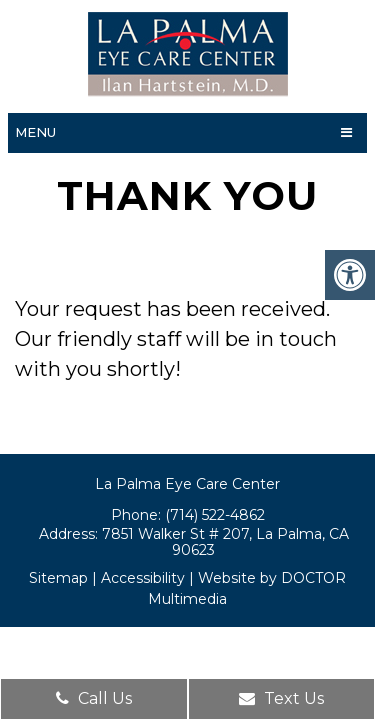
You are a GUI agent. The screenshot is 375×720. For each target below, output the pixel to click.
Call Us (94, 698)
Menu (35, 132)
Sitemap (58, 578)
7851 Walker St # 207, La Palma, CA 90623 (225, 542)
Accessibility (143, 578)
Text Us (281, 698)
